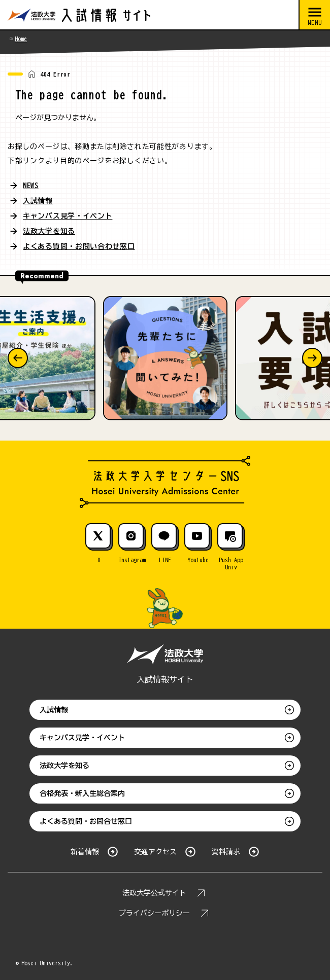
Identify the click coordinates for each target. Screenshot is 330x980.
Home (21, 39)
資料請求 (226, 852)
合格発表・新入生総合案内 (82, 793)
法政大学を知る (49, 231)
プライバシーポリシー (154, 913)
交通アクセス (155, 852)
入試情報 (38, 201)
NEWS (31, 186)
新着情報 (85, 852)
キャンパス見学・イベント (68, 216)
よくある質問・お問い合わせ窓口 (79, 246)
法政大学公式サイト (154, 893)
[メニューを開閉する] (314, 15)
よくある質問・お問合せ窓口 (86, 821)
